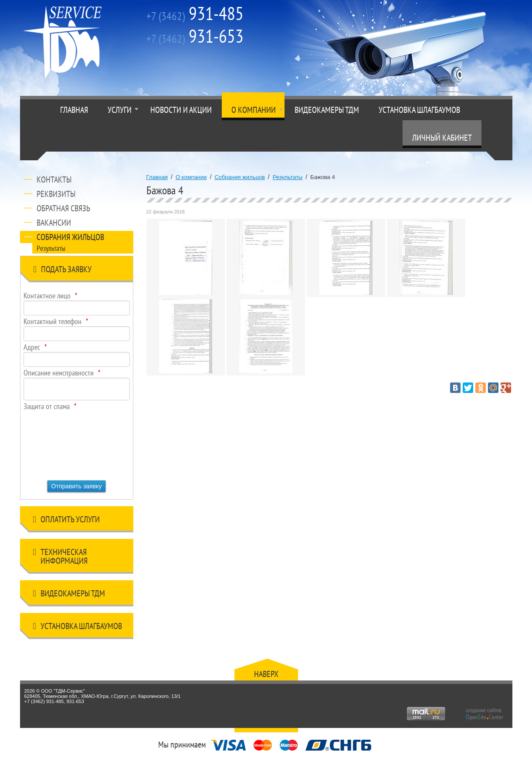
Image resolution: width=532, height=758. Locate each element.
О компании (254, 110)
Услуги (120, 110)
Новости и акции (181, 110)
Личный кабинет (442, 138)
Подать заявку (63, 271)
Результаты (51, 248)
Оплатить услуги (66, 521)
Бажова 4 (323, 177)
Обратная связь (63, 208)
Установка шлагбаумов (419, 110)
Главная (74, 110)
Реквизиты (56, 194)
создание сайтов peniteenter (485, 714)
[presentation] (59, 443)
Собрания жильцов (70, 237)
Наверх (266, 674)
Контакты (54, 179)
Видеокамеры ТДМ (327, 110)
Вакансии (54, 223)
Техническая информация (60, 556)
